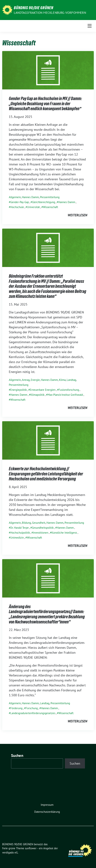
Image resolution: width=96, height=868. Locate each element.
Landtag (71, 380)
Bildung (26, 523)
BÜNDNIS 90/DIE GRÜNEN (34, 8)
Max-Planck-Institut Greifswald (65, 395)
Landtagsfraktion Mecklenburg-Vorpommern (50, 13)
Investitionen (41, 533)
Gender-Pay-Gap (20, 202)
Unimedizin (17, 538)
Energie (35, 380)
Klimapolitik (37, 395)
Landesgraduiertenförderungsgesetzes (33, 713)
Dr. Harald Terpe (20, 528)
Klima (62, 380)
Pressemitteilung (50, 197)
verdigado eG (10, 852)
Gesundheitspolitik (43, 528)
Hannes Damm (30, 197)
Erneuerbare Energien (43, 390)
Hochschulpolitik (20, 533)
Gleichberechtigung (44, 202)
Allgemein (15, 197)
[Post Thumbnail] (48, 70)
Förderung (16, 708)
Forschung (32, 708)
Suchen (17, 756)
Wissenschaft (50, 207)
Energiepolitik (19, 390)
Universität (33, 207)
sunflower (31, 848)
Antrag (26, 380)
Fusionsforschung (69, 390)
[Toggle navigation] (90, 26)
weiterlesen (77, 215)
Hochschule (17, 207)
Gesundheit (39, 523)
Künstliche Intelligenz (64, 533)
